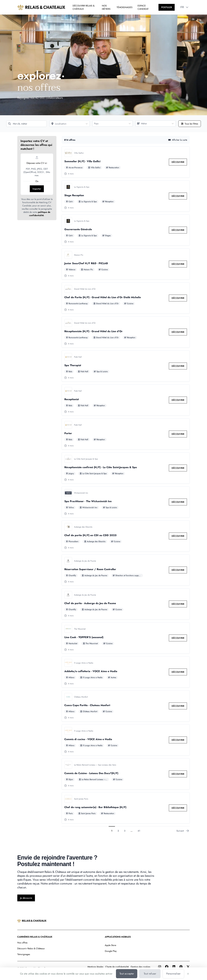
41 (139, 831)
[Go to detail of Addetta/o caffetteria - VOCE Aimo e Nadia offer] (126, 672)
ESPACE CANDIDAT (143, 7)
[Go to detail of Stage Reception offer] (126, 196)
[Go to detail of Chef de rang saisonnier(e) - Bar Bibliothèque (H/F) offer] (126, 808)
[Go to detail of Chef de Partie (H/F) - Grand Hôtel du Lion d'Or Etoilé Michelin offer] (126, 298)
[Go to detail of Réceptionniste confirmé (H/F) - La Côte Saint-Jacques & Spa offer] (126, 468)
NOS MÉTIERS (106, 7)
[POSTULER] (167, 7)
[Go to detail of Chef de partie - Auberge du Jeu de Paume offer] (126, 604)
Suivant (183, 831)
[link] (178, 162)
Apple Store (110, 945)
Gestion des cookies (140, 967)
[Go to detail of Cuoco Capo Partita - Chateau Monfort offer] (126, 706)
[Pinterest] (181, 967)
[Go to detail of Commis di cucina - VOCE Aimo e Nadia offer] (126, 740)
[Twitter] (188, 967)
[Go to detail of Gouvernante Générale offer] (126, 230)
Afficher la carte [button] (178, 140)
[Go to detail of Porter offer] (126, 434)
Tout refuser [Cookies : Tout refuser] (150, 974)
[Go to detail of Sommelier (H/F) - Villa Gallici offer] (126, 162)
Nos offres (22, 943)
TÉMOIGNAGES (125, 7)
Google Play (111, 951)
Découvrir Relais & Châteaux (31, 948)
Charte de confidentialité (117, 967)
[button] (187, 7)
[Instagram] (160, 967)
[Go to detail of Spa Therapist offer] (126, 366)
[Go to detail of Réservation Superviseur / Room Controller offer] (126, 570)
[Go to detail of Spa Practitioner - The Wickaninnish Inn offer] (126, 502)
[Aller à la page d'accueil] (41, 7)
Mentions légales (95, 967)
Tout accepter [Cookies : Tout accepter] (127, 974)
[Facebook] (167, 967)
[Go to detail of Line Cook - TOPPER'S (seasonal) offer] (126, 638)
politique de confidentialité (40, 214)
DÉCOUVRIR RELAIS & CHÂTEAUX (84, 7)
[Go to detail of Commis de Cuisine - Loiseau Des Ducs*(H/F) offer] (126, 774)
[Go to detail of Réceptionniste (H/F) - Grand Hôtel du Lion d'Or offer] (126, 332)
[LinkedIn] (174, 967)
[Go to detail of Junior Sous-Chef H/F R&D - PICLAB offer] (126, 264)
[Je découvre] (26, 898)
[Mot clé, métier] (27, 124)
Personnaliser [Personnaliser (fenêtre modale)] (173, 974)
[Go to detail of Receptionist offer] (126, 400)
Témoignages (24, 954)
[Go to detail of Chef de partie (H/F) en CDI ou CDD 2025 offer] (126, 536)
